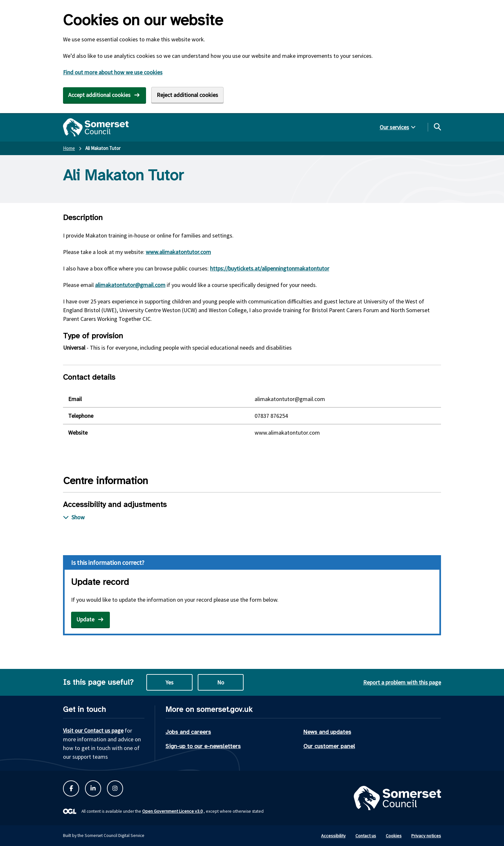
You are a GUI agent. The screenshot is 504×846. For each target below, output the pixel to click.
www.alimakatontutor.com (178, 252)
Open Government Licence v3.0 (172, 811)
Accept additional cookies (99, 95)
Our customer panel (329, 746)
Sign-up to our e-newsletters (203, 746)
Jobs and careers (188, 732)
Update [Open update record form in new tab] (85, 619)
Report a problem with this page (402, 682)
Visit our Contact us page (93, 730)
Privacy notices (426, 836)
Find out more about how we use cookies (113, 72)
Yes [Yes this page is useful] (169, 682)
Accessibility (333, 836)
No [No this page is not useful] (221, 682)
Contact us (366, 836)
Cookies (394, 836)
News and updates (327, 732)
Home (69, 148)
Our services (394, 127)
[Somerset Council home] (96, 127)
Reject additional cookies (187, 95)
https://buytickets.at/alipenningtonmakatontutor (270, 268)
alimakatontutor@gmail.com (130, 285)
